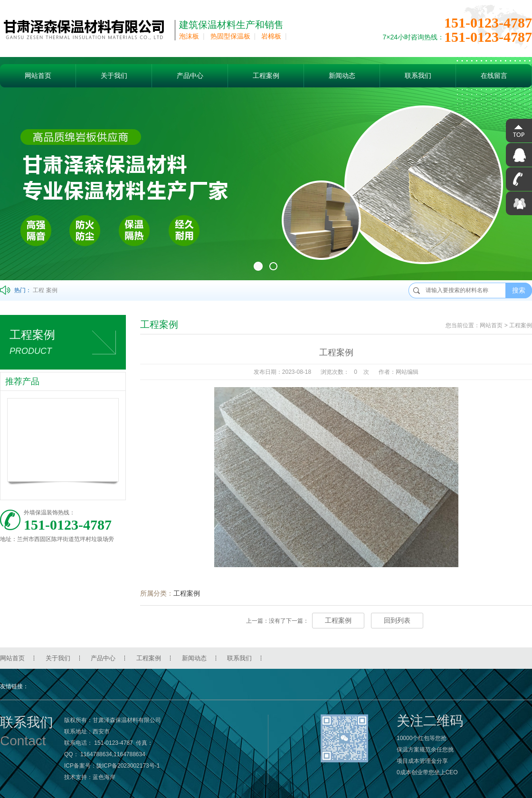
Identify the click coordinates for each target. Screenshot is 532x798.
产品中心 (190, 76)
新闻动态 (342, 76)
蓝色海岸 (104, 777)
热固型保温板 (230, 36)
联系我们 (418, 76)
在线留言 (494, 76)
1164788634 (96, 754)
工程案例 (266, 76)
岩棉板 (271, 36)
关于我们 (114, 76)
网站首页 (38, 76)
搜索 (519, 290)
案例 (52, 290)
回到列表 (397, 620)
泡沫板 (189, 36)
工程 (38, 290)
